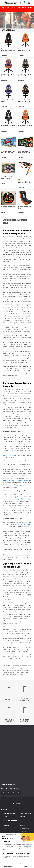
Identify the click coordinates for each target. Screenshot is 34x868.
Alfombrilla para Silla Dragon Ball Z (8, 207)
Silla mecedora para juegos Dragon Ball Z (25, 207)
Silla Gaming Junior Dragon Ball (8, 75)
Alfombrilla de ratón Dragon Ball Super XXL (8, 153)
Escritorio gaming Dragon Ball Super (24, 182)
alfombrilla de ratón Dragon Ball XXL (16, 480)
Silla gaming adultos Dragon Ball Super (25, 101)
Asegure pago (9, 721)
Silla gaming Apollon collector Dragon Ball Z (8, 50)
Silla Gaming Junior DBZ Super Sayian (25, 50)
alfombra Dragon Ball (16, 499)
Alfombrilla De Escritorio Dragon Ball (24, 153)
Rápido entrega (25, 700)
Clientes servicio (25, 721)
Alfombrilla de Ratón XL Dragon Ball (8, 177)
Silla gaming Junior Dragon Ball (25, 75)
